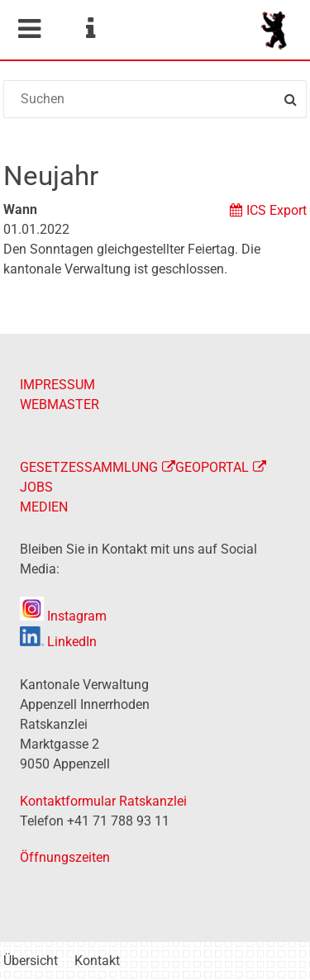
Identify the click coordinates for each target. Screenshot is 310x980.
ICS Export (277, 210)
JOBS (36, 487)
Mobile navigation (29, 29)
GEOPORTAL (212, 467)
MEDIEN (44, 507)
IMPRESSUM (57, 385)
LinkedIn (58, 642)
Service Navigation (90, 29)
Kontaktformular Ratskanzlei (103, 801)
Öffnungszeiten (65, 857)
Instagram (63, 616)
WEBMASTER (60, 404)
